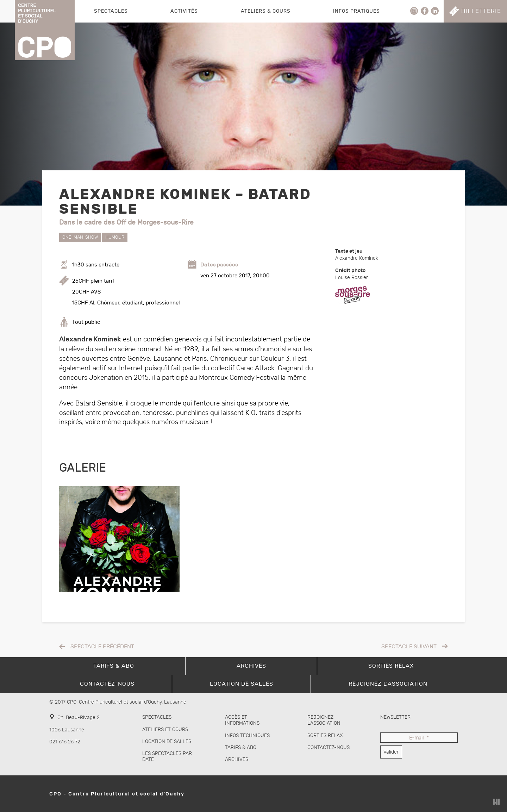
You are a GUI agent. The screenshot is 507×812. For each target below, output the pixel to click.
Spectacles (111, 11)
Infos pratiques (356, 11)
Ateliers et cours (165, 729)
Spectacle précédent (102, 647)
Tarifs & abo (241, 747)
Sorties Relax (325, 735)
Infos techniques (247, 735)
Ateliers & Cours (266, 11)
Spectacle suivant (409, 647)
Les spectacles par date (167, 756)
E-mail (419, 738)
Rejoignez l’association (324, 720)
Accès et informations (242, 720)
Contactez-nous (328, 747)
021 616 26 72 (65, 742)
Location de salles (167, 741)
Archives (237, 759)
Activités (184, 11)
